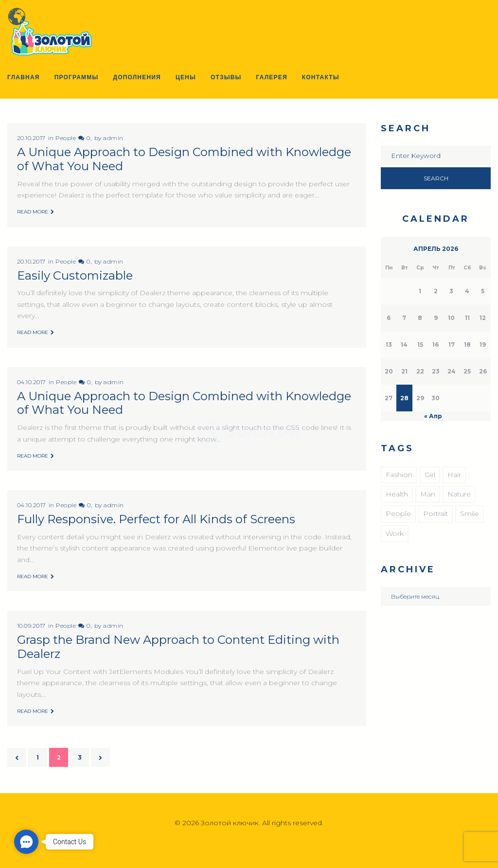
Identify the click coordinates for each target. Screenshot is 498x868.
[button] (26, 842)
